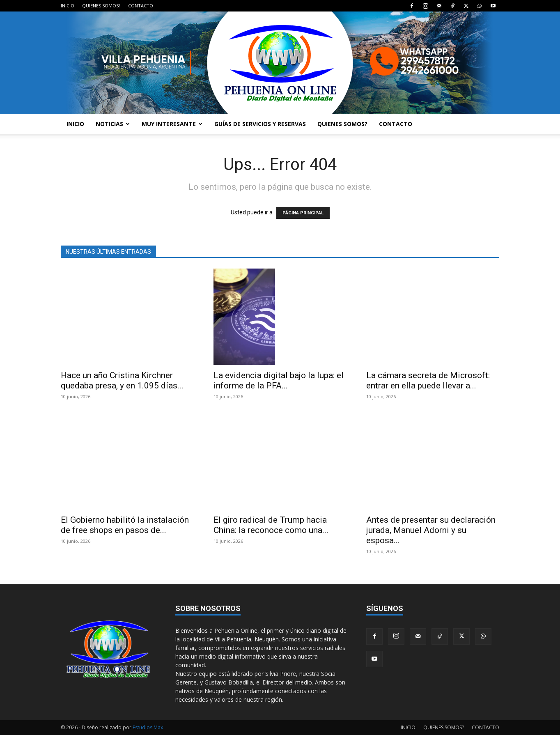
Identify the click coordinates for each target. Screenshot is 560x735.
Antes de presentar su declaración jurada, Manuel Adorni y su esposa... (431, 530)
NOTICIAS (113, 124)
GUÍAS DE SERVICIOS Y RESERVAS (260, 124)
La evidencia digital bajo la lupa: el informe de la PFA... (279, 380)
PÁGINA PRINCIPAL (303, 213)
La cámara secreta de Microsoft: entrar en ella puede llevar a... (428, 380)
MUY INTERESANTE (172, 124)
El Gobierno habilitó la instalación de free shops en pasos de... (125, 525)
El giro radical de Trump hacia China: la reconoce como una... (271, 525)
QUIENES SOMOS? (101, 6)
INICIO (68, 6)
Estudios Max (148, 727)
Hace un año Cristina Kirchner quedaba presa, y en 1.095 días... (122, 380)
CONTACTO (141, 6)
